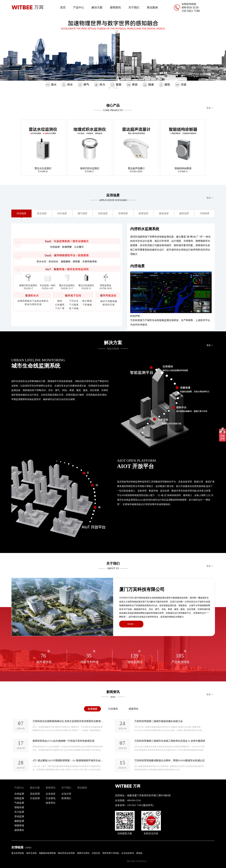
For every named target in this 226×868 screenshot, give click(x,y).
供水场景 (62, 213)
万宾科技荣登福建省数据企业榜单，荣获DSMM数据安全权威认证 (170, 761)
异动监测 (19, 816)
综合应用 (35, 794)
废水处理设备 (18, 853)
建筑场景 (184, 213)
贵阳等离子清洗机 (111, 853)
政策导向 (134, 709)
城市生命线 (31, 853)
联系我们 (66, 798)
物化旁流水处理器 (66, 853)
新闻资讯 (115, 8)
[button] (222, 53)
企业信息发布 (128, 853)
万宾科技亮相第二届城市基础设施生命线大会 (158, 721)
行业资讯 (113, 709)
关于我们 (134, 8)
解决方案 (97, 8)
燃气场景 (82, 213)
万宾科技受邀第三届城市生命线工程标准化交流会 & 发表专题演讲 (170, 741)
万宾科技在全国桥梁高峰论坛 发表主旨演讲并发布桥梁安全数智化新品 (68, 721)
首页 (63, 8)
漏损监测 (19, 821)
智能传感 (19, 807)
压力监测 (19, 812)
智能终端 (19, 825)
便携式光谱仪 (83, 853)
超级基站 (19, 830)
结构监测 (19, 798)
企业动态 (92, 709)
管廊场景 (123, 213)
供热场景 (103, 213)
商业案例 (152, 8)
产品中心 (79, 8)
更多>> (210, 108)
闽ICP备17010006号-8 (137, 861)
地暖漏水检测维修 (47, 853)
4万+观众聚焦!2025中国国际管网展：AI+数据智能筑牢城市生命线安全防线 (68, 761)
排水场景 (42, 213)
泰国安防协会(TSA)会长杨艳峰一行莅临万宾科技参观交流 (63, 741)
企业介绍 (66, 794)
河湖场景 (205, 213)
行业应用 (35, 798)
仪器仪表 (96, 853)
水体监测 (19, 794)
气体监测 (19, 803)
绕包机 (139, 853)
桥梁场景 (144, 213)
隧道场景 (164, 213)
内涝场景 (21, 213)
